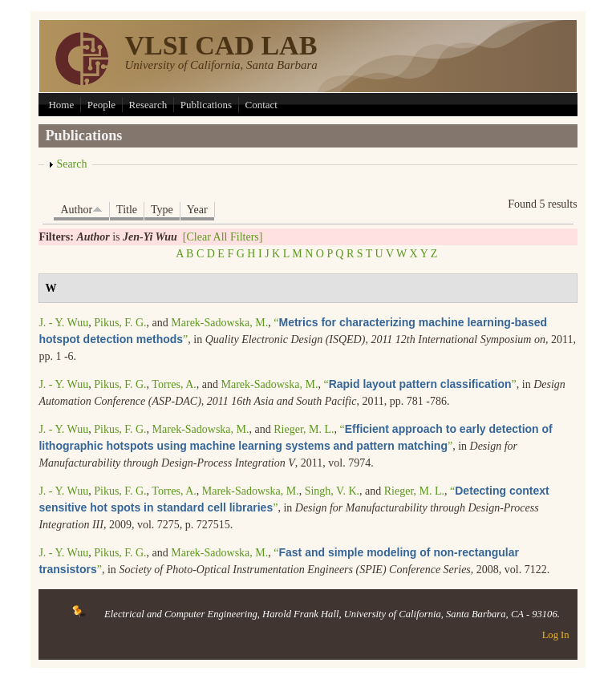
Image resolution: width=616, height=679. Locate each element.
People (101, 105)
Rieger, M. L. (304, 429)
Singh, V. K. (332, 491)
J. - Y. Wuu (63, 323)
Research (148, 105)
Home (61, 105)
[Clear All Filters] (223, 237)
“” (419, 384)
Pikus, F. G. (120, 323)
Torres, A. (174, 384)
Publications (206, 105)
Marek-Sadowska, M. (219, 323)
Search (71, 164)
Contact (261, 105)
